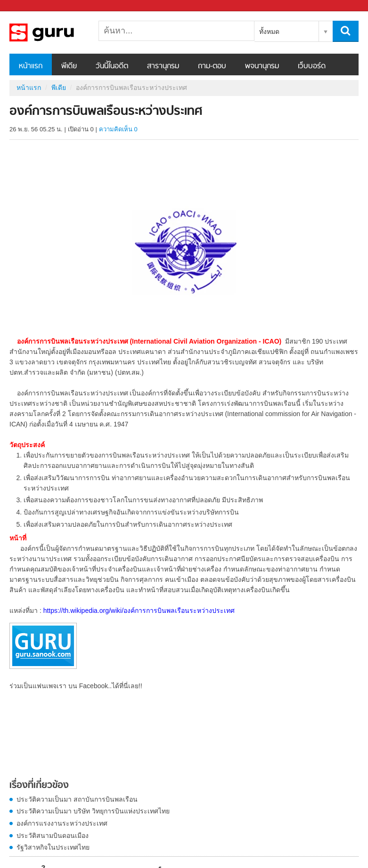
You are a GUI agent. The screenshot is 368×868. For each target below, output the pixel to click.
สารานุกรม (163, 66)
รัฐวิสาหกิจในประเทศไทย (53, 847)
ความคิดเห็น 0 (118, 129)
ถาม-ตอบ (212, 66)
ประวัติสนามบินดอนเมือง (53, 836)
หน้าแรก (31, 66)
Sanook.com (28, 6)
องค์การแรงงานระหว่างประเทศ (62, 823)
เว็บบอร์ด (312, 66)
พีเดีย (69, 66)
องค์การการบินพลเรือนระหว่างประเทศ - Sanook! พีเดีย (59, 32)
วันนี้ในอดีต (112, 66)
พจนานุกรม (262, 66)
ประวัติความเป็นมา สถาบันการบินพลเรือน (77, 799)
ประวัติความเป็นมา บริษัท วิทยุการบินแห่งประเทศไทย (93, 811)
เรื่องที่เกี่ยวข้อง (39, 786)
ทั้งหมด (269, 32)
